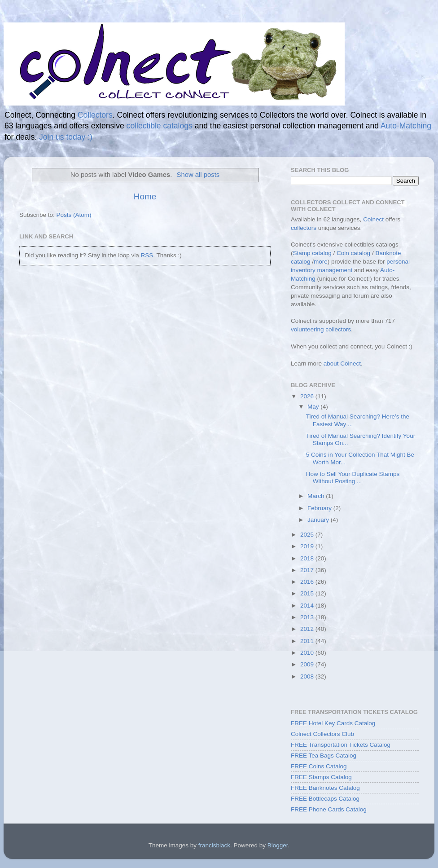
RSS (147, 255)
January (319, 520)
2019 (308, 546)
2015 (308, 593)
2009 (308, 664)
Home (145, 196)
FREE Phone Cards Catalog (329, 809)
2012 (308, 629)
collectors (304, 228)
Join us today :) (66, 137)
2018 (308, 558)
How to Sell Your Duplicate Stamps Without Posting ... (353, 478)
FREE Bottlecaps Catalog (325, 799)
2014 (308, 606)
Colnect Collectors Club (322, 734)
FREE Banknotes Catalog (325, 788)
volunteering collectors (321, 329)
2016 (308, 582)
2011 (308, 641)
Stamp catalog (312, 253)
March (317, 496)
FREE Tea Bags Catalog (324, 756)
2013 (308, 617)
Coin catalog (353, 253)
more (321, 262)
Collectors (95, 115)
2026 (308, 396)
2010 (308, 653)
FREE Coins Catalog (319, 766)
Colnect (373, 219)
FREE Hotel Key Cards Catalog (333, 723)
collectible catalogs (160, 126)
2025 (308, 535)
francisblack (214, 845)
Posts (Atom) (74, 215)
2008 (308, 676)
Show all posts (198, 175)
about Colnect (342, 364)
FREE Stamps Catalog (321, 777)
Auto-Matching (406, 126)
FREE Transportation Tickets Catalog (341, 745)
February (320, 508)
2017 (308, 570)
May (314, 407)
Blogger (278, 845)
